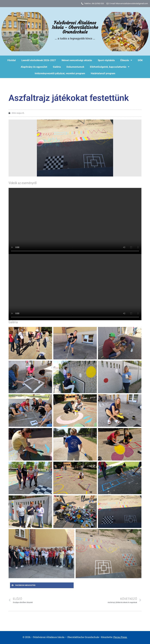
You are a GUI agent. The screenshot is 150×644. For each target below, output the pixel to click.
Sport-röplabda (106, 60)
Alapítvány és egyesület (34, 67)
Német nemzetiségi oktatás (77, 60)
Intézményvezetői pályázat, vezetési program (60, 73)
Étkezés (126, 60)
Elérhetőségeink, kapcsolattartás (110, 67)
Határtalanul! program (103, 73)
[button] (42, 585)
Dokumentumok (75, 67)
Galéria (57, 67)
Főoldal (12, 60)
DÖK (140, 60)
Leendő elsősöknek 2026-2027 (39, 60)
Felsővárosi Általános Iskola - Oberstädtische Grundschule (75, 27)
